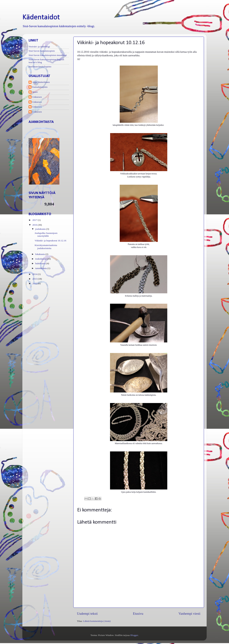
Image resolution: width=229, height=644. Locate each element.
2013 (35, 279)
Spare (35, 92)
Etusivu (138, 614)
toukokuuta (41, 259)
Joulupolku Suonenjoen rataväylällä (46, 234)
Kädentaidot (41, 17)
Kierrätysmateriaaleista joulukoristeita (46, 247)
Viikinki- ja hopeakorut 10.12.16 (51, 241)
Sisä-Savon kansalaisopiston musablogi (48, 55)
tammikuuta (41, 268)
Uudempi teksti (87, 614)
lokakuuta (40, 254)
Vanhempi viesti (189, 614)
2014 (35, 274)
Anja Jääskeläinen (41, 82)
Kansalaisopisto (40, 87)
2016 (35, 225)
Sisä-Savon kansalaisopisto (42, 51)
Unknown (37, 97)
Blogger (134, 635)
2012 (35, 283)
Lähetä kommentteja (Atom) (97, 621)
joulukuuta (41, 229)
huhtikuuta (41, 263)
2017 (35, 220)
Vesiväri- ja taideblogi (39, 47)
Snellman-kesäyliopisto (40, 67)
